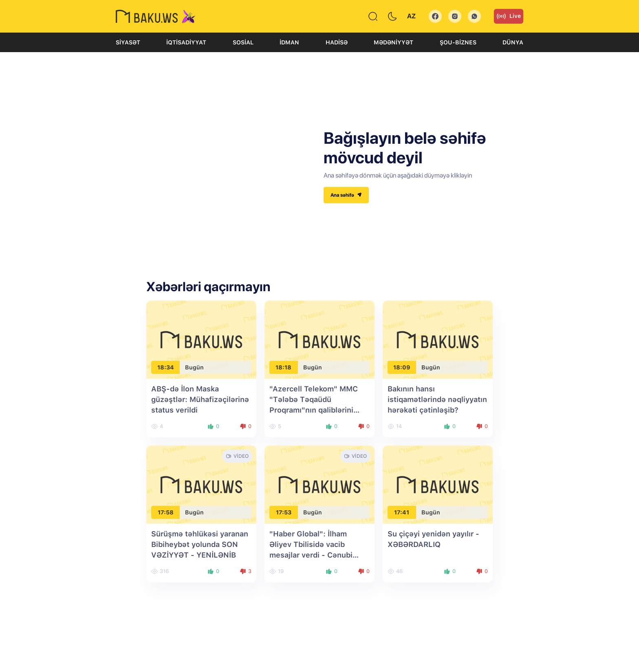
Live (509, 16)
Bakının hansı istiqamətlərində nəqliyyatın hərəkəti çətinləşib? (437, 399)
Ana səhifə (346, 195)
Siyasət (128, 42)
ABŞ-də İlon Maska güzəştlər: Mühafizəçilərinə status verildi (200, 399)
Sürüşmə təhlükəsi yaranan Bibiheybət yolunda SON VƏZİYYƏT (200, 544)
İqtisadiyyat (186, 42)
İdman (289, 42)
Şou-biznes (458, 42)
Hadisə (337, 42)
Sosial (243, 42)
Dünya (513, 42)
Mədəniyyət (393, 42)
